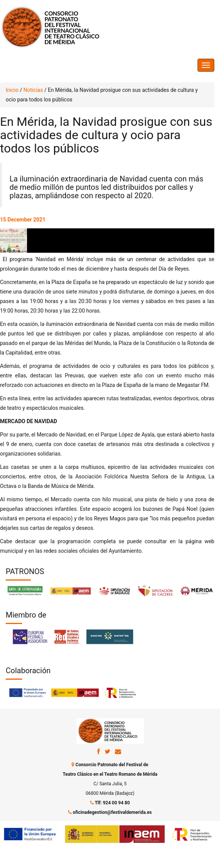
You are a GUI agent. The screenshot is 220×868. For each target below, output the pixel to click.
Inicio (12, 90)
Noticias (33, 90)
